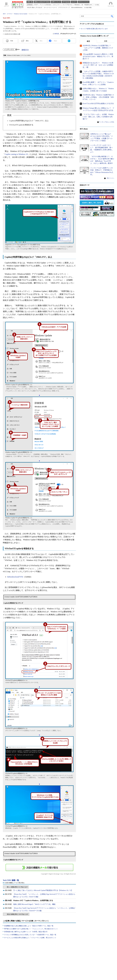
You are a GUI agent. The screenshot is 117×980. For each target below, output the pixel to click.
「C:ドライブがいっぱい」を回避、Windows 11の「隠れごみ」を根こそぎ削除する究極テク (98, 117)
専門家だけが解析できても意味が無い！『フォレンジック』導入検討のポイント (31, 929)
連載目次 (25, 50)
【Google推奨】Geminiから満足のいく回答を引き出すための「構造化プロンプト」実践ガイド (98, 57)
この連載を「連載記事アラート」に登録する (39, 867)
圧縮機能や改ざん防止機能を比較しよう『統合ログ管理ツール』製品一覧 (29, 926)
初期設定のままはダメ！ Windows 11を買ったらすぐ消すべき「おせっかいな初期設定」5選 (98, 65)
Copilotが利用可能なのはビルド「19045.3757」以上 (29, 121)
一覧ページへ (110, 178)
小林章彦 (56, 34)
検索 (112, 16)
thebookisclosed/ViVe (15, 577)
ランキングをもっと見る (107, 122)
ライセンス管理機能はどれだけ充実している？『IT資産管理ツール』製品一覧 (30, 935)
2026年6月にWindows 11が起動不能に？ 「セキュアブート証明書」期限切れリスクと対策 (98, 48)
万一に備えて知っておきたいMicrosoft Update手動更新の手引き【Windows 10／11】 (43, 890)
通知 (27, 41)
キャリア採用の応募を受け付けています (94, 29)
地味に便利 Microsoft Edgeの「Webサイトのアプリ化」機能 (34, 904)
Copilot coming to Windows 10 (16, 154)
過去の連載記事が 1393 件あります (18, 914)
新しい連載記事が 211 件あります (17, 887)
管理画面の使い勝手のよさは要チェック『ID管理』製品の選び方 (26, 932)
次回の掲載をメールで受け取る (15, 883)
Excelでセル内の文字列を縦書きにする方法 (98, 104)
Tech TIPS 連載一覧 (11, 880)
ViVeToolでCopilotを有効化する (21, 125)
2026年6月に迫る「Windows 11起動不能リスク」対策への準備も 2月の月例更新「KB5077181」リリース (98, 97)
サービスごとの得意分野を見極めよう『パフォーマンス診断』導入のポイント (30, 938)
